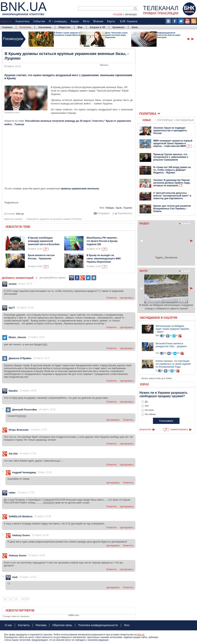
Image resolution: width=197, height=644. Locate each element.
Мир (80, 27)
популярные (165, 120)
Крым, (119, 208)
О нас (8, 625)
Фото (86, 21)
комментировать (179, 429)
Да (146, 402)
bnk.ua (141, 635)
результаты (145, 429)
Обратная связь (62, 625)
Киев (135, 27)
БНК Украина (129, 21)
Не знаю (149, 410)
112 (71, 278)
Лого (127, 625)
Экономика (45, 27)
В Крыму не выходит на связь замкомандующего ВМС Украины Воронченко (104, 259)
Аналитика (22, 21)
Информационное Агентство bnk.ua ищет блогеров (169, 35)
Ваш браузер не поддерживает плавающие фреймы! (166, 79)
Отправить (104, 213)
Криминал (119, 27)
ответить (112, 298)
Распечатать (125, 213)
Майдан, (110, 208)
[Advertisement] (69, 157)
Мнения (98, 21)
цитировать (127, 298)
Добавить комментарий (18, 278)
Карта (111, 21)
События (39, 21)
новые (147, 120)
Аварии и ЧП (98, 27)
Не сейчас (150, 414)
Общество (65, 27)
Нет (147, 406)
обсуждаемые (185, 120)
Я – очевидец (58, 21)
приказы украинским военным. (80, 188)
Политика (25, 27)
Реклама (41, 625)
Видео (75, 21)
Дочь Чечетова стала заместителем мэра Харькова (116, 35)
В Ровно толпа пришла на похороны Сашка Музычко (68, 34)
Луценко (128, 208)
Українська (131, 14)
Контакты (24, 625)
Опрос (144, 384)
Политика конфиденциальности (98, 625)
